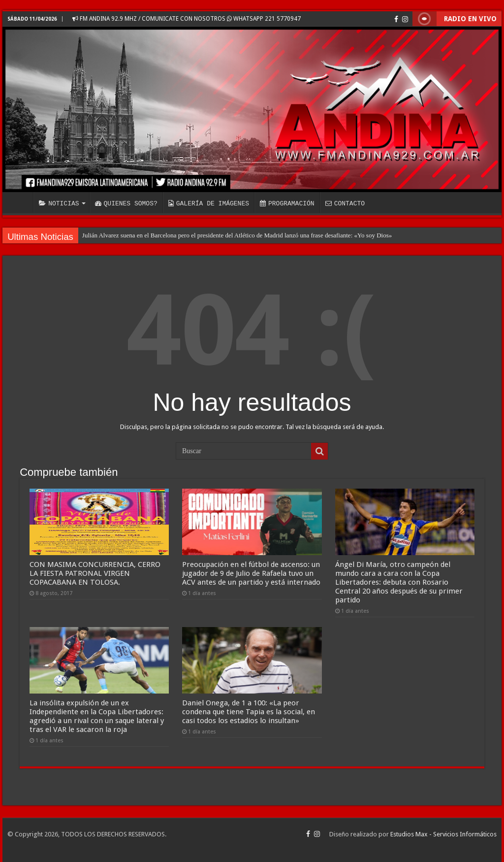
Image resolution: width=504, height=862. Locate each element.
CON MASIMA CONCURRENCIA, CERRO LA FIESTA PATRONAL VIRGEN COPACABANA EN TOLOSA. (95, 573)
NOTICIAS (59, 203)
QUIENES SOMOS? (126, 203)
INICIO (20, 202)
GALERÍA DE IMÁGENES (209, 203)
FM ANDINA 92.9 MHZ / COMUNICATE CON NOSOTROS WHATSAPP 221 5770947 (187, 19)
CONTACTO (345, 203)
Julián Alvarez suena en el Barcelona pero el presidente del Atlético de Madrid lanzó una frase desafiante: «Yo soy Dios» (237, 235)
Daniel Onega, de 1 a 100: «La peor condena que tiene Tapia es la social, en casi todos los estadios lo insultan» (249, 712)
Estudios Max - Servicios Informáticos (443, 834)
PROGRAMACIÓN (287, 203)
